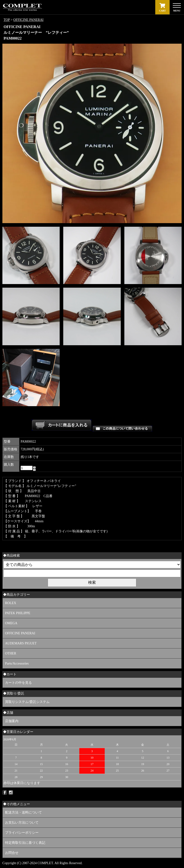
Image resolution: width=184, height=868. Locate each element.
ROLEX (11, 603)
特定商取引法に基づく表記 (25, 843)
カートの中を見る (18, 683)
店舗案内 (12, 721)
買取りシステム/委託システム (27, 702)
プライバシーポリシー (22, 833)
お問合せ (12, 853)
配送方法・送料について (23, 812)
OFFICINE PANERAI (29, 20)
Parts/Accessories (17, 663)
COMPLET (45, 863)
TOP (7, 20)
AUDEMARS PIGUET (21, 643)
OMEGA (11, 623)
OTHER (11, 653)
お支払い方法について (22, 823)
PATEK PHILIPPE (18, 613)
